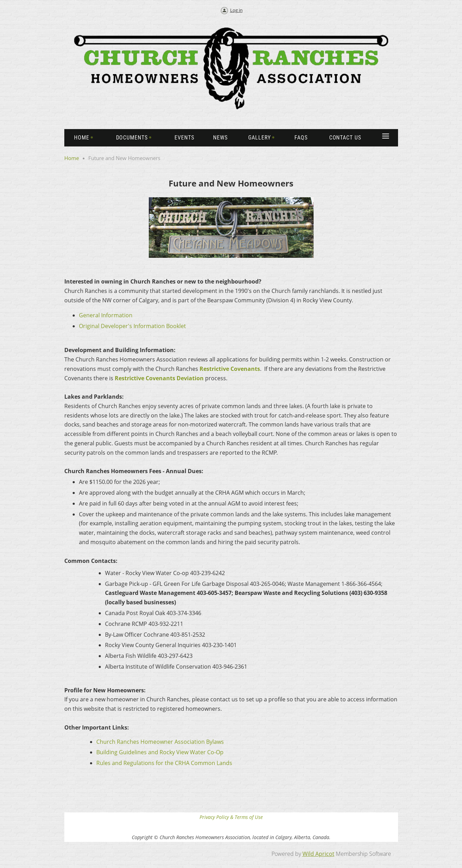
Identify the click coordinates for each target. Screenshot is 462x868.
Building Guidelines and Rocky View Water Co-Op (160, 752)
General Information (106, 315)
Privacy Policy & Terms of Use (231, 817)
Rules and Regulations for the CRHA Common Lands (164, 763)
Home (72, 158)
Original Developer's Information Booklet (132, 326)
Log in (236, 10)
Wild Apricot (318, 854)
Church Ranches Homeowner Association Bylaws (160, 742)
